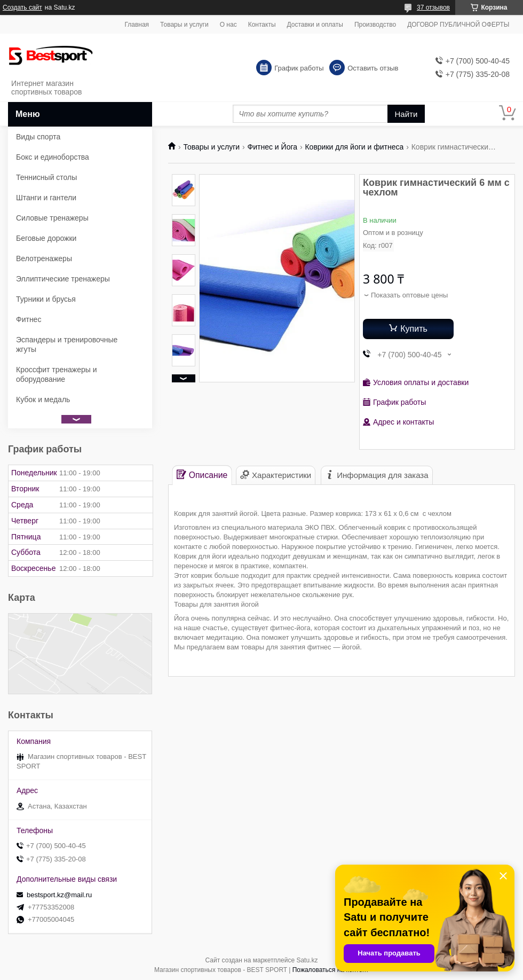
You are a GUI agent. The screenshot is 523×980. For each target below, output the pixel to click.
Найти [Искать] (406, 114)
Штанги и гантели (46, 198)
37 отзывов (433, 7)
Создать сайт (22, 7)
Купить (414, 329)
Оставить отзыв (373, 68)
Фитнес (29, 319)
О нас (228, 25)
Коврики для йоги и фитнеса (354, 147)
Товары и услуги (184, 25)
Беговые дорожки (46, 238)
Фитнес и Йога (272, 147)
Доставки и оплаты (315, 25)
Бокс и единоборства (53, 157)
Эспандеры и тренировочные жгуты (67, 344)
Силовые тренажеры (52, 218)
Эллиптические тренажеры (63, 279)
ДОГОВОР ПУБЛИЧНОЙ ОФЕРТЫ (458, 25)
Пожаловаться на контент (331, 970)
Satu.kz (307, 960)
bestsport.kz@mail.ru (59, 895)
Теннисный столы (46, 177)
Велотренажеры (44, 258)
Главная (137, 25)
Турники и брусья (46, 299)
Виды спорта (38, 137)
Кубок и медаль (43, 399)
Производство (375, 25)
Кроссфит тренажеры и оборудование (57, 374)
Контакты (262, 25)
